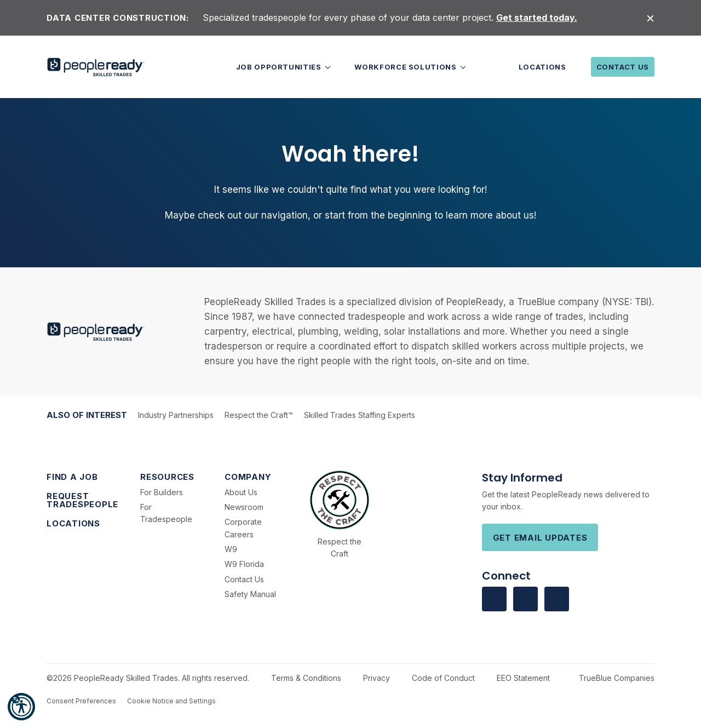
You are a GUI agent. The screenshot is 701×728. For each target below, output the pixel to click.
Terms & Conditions (306, 678)
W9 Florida (244, 564)
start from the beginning (378, 215)
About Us (241, 492)
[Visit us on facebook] (494, 599)
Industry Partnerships (176, 415)
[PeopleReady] (96, 67)
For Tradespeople (166, 513)
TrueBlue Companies (617, 678)
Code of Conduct (443, 678)
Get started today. (537, 18)
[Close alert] (650, 18)
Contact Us (623, 67)
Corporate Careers (243, 528)
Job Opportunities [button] (280, 67)
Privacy (377, 678)
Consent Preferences (81, 701)
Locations (542, 67)
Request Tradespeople (82, 500)
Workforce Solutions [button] (406, 67)
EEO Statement (523, 678)
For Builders (162, 492)
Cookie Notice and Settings (171, 701)
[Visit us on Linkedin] (525, 599)
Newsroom (244, 507)
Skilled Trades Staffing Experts (360, 415)
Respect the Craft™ (259, 415)
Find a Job (72, 477)
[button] (21, 707)
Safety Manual (250, 594)
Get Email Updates (540, 538)
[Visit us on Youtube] (557, 599)
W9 (231, 549)
